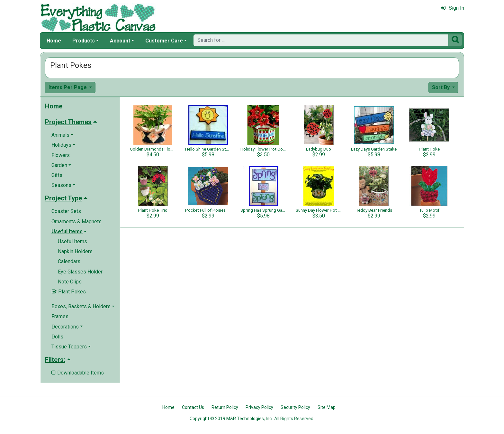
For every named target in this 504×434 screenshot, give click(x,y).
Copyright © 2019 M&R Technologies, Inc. (231, 419)
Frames (60, 316)
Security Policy (295, 407)
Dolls (57, 337)
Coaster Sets (66, 211)
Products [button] (84, 41)
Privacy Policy (259, 407)
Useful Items (72, 241)
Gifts (57, 175)
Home (54, 41)
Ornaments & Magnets (76, 222)
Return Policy (225, 407)
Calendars (69, 261)
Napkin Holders (75, 251)
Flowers (61, 155)
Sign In (453, 8)
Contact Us (193, 407)
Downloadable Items (78, 373)
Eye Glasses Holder (80, 272)
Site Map (327, 407)
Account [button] (120, 41)
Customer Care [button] (164, 41)
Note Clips (70, 282)
